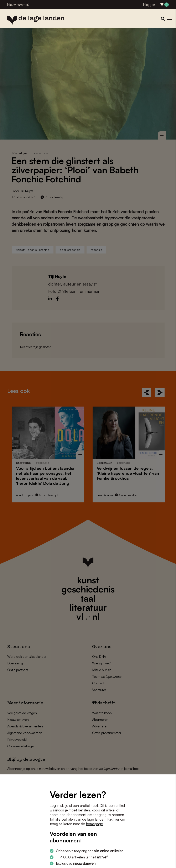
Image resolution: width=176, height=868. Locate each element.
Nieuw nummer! (18, 5)
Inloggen (149, 5)
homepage (94, 824)
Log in (55, 806)
